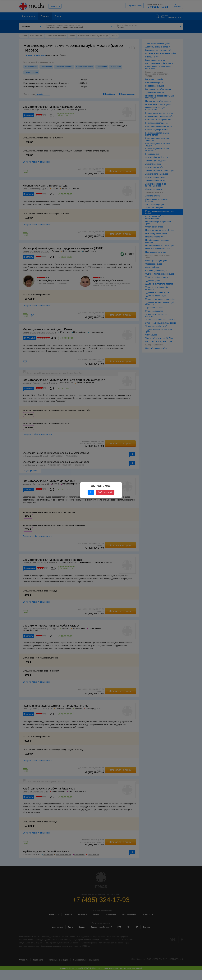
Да (91, 492)
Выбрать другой (105, 492)
